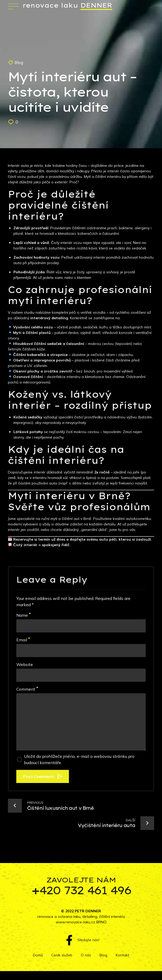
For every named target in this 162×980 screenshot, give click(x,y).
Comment (27, 689)
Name (23, 615)
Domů (38, 955)
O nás (86, 955)
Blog (19, 62)
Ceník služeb (62, 955)
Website (25, 664)
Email (23, 640)
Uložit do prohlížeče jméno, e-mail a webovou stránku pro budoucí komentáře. (79, 759)
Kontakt (122, 955)
